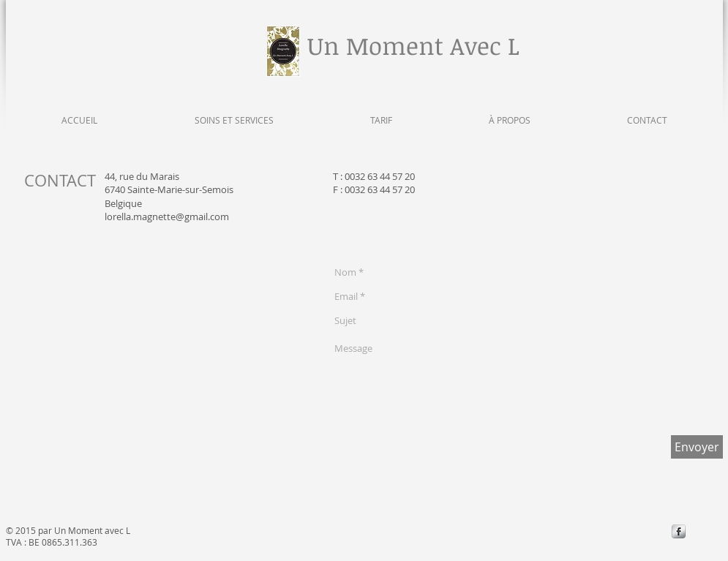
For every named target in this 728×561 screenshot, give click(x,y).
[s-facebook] (679, 531)
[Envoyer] (697, 447)
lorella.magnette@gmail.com (167, 217)
